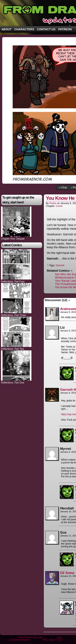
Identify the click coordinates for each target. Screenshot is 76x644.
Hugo (59, 637)
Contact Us (46, 29)
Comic (59, 206)
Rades (53, 203)
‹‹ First (63, 187)
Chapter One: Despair (13, 239)
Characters (24, 29)
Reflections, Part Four (13, 282)
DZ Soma (67, 573)
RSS (45, 640)
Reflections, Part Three (13, 315)
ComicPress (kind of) (20, 640)
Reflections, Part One (13, 383)
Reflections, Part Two (12, 349)
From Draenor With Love (30, 637)
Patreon (65, 29)
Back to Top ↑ (56, 640)
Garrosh (60, 265)
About (6, 29)
